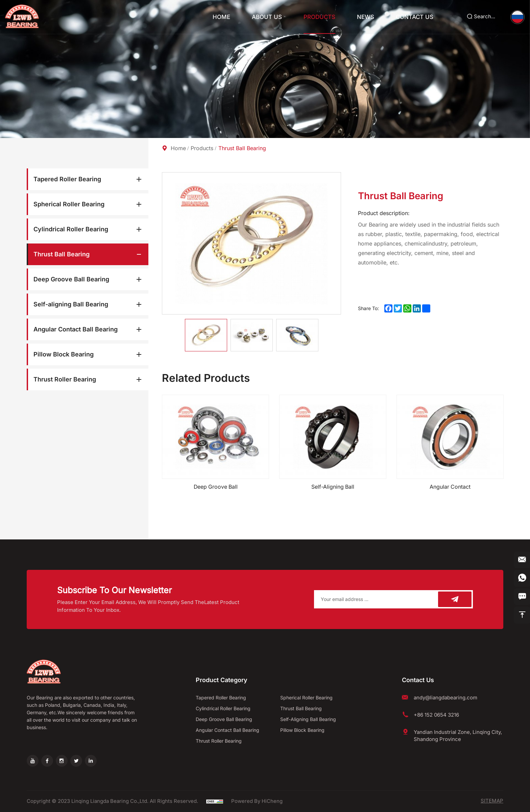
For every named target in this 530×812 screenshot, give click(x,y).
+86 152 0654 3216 (436, 715)
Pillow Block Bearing (64, 354)
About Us (267, 17)
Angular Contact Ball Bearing (76, 329)
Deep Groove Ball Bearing (71, 279)
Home (221, 17)
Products (319, 17)
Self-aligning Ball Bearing (71, 304)
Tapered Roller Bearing (67, 179)
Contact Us (414, 17)
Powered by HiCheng (257, 801)
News (365, 17)
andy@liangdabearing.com (445, 698)
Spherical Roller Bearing (69, 204)
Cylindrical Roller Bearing (71, 229)
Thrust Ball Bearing (62, 254)
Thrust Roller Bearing (65, 379)
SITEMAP (492, 801)
